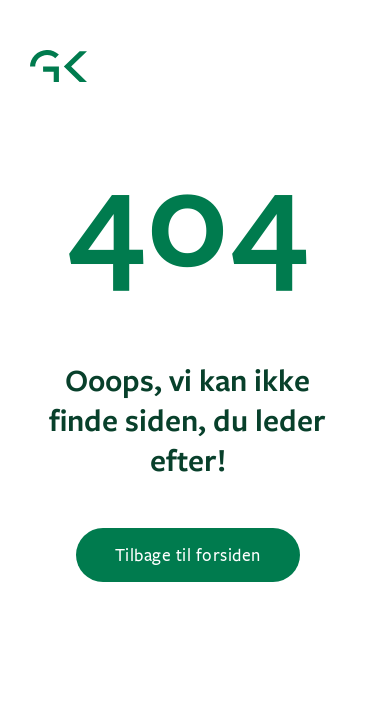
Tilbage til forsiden (188, 554)
